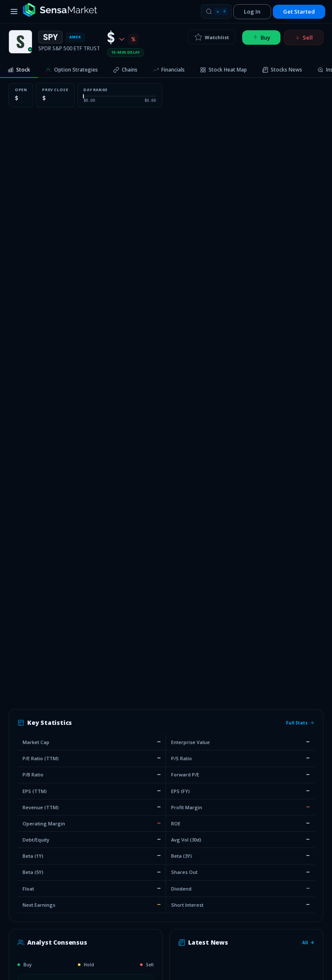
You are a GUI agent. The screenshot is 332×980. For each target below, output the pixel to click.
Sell (304, 37)
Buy (261, 37)
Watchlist (212, 37)
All (308, 943)
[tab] (19, 70)
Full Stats (300, 723)
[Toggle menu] (14, 11)
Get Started (299, 11)
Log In (252, 11)
